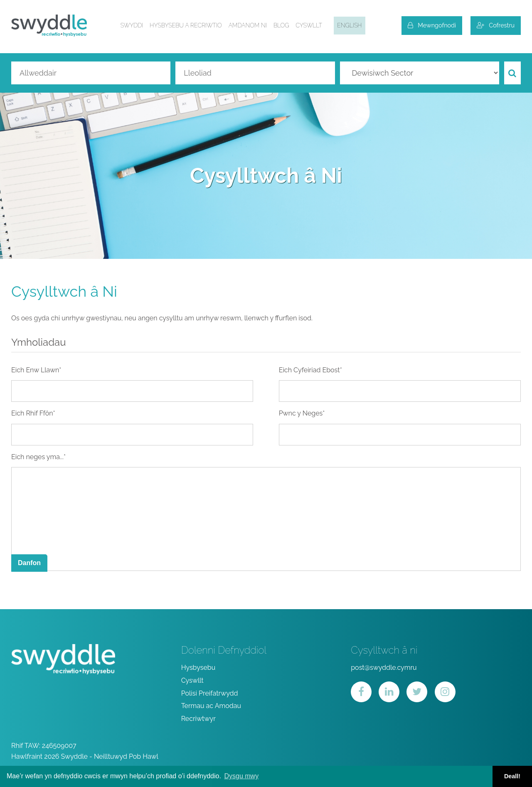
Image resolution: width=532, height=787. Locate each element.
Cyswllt (309, 25)
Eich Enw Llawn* (36, 370)
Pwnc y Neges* (302, 413)
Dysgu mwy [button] (241, 776)
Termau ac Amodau (211, 706)
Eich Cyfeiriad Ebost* (310, 370)
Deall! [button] (512, 776)
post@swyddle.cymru (384, 668)
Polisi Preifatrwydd (210, 693)
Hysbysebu (198, 668)
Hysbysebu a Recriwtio (186, 25)
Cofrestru (496, 25)
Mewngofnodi (432, 25)
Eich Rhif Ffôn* (33, 413)
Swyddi (132, 25)
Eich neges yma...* (38, 457)
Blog (281, 25)
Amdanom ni (248, 25)
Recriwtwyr (198, 719)
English (349, 25)
